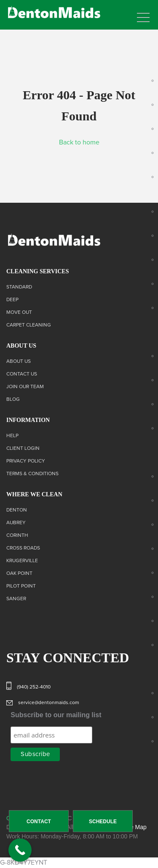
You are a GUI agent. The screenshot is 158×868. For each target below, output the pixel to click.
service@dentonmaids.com (49, 703)
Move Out (19, 313)
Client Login (23, 449)
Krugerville (22, 561)
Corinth (17, 536)
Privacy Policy (26, 461)
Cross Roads (23, 548)
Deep (12, 300)
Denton (17, 510)
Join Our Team (25, 387)
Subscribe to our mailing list (56, 715)
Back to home (79, 142)
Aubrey (16, 523)
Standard (19, 287)
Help (12, 436)
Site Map (135, 827)
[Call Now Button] (20, 850)
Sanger (16, 599)
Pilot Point (21, 586)
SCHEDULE (103, 822)
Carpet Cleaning (29, 325)
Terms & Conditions (32, 474)
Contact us (22, 374)
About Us (19, 362)
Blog (13, 400)
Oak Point (19, 574)
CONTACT (39, 822)
